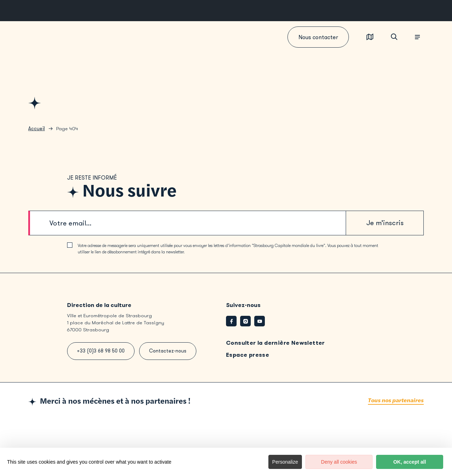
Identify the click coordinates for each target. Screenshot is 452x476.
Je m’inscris (385, 223)
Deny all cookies (339, 462)
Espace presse (248, 355)
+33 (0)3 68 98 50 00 (101, 351)
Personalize (285, 462)
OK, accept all (410, 462)
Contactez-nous (168, 351)
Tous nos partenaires (396, 401)
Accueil (37, 129)
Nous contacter (318, 37)
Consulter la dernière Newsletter (275, 343)
